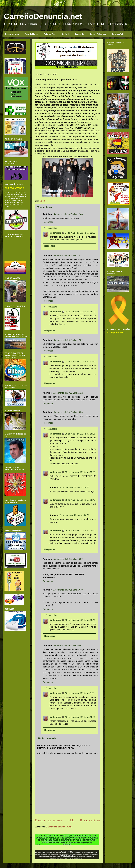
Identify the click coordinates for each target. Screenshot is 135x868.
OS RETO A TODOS (14, 188)
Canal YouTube (118, 34)
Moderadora (55, 233)
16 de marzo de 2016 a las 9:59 (80, 693)
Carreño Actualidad (98, 34)
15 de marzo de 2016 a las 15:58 (80, 472)
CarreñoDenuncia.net (43, 16)
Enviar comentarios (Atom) (60, 827)
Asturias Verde (50, 34)
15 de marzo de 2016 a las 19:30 (67, 590)
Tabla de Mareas (31, 34)
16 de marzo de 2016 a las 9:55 (67, 646)
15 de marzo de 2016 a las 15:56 (80, 434)
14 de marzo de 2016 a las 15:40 (80, 312)
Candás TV (80, 34)
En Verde (66, 34)
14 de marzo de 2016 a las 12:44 (67, 214)
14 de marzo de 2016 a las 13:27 (67, 256)
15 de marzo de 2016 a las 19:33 (74, 487)
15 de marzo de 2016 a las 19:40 (80, 500)
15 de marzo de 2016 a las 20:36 (74, 515)
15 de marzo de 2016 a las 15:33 (67, 412)
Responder (48, 222)
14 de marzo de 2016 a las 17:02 (67, 340)
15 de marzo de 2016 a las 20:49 (80, 531)
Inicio (71, 820)
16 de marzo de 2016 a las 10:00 (80, 717)
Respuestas (51, 228)
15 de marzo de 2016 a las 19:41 (80, 620)
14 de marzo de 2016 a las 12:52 (80, 233)
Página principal (12, 34)
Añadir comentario (47, 738)
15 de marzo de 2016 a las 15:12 (67, 393)
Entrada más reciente (48, 820)
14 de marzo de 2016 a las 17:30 (80, 362)
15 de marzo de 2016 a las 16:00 (67, 559)
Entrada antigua (90, 820)
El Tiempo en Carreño (116, 332)
